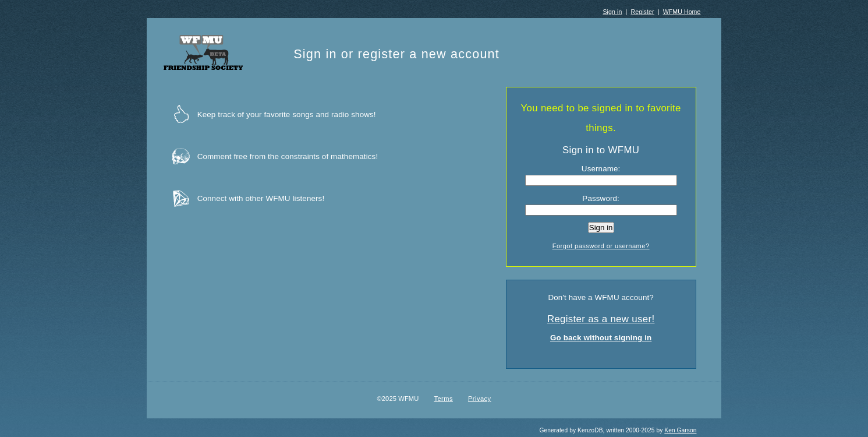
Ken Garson (680, 430)
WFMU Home (682, 12)
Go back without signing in (601, 338)
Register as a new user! (601, 319)
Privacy (480, 399)
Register (642, 12)
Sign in (612, 12)
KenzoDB (590, 430)
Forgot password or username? (601, 246)
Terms (443, 399)
